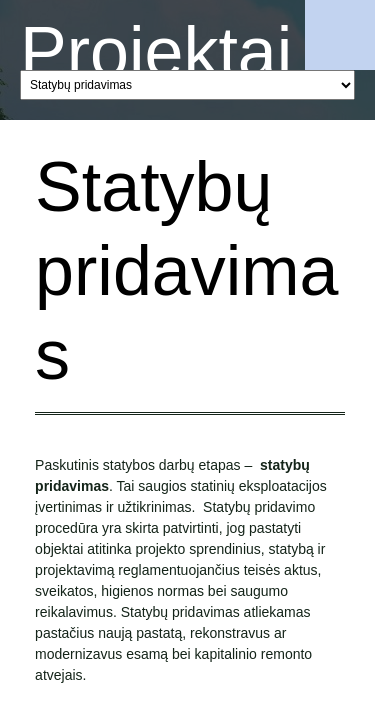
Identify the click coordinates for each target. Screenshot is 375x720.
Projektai (156, 52)
